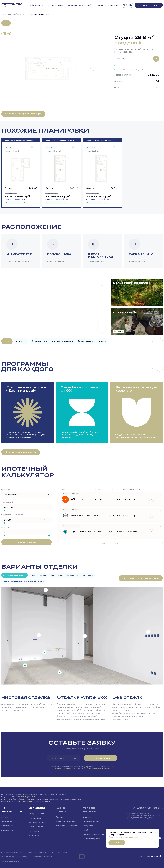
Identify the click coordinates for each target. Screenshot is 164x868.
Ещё (89, 5)
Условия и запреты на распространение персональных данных (26, 857)
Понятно (117, 843)
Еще (102, 341)
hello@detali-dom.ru (31, 797)
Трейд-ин (88, 830)
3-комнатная (7, 830)
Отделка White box (14, 575)
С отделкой (34, 831)
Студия (5, 817)
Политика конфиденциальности (123, 837)
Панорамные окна (37, 814)
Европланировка (36, 822)
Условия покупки (89, 809)
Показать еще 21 (110, 543)
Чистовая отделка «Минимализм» (24, 581)
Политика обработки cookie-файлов (52, 852)
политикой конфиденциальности (136, 68)
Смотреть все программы (21, 452)
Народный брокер (92, 839)
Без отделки (38, 575)
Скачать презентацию (10, 861)
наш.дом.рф (28, 801)
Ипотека (87, 817)
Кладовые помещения (66, 821)
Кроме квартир (62, 809)
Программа (6, 490)
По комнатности (12, 809)
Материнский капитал (93, 834)
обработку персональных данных (130, 70)
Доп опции (37, 808)
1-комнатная (7, 821)
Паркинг (60, 817)
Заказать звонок (100, 758)
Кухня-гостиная (36, 827)
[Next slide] (93, 68)
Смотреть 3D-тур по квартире (23, 114)
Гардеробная (35, 818)
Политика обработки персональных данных (19, 852)
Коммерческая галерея (67, 826)
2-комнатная (7, 826)
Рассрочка (88, 826)
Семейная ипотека (92, 821)
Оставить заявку (149, 5)
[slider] (5, 510)
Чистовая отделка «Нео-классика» (72, 575)
